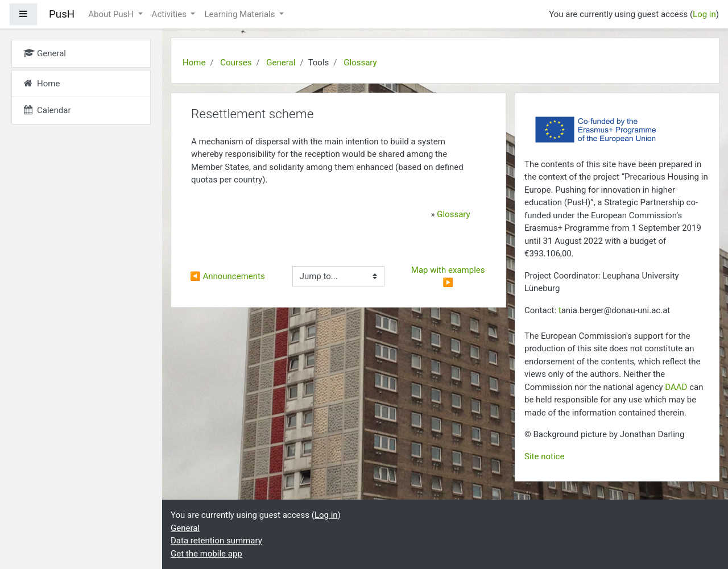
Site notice (544, 456)
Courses (236, 63)
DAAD (676, 387)
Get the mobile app (206, 554)
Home (194, 63)
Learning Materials (241, 14)
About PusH (112, 14)
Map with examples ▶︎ (449, 277)
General (281, 63)
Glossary (360, 63)
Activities (170, 14)
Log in (704, 14)
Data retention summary (216, 541)
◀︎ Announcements (227, 276)
